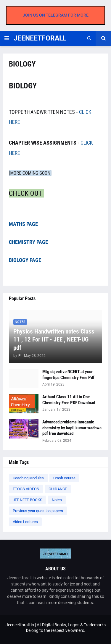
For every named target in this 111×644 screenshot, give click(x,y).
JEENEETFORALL (40, 38)
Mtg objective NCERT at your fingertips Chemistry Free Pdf (68, 375)
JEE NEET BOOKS (28, 500)
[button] (7, 38)
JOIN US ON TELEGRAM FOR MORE (56, 15)
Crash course (64, 478)
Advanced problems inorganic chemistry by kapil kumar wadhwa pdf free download (72, 428)
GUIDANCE (58, 489)
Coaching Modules (28, 478)
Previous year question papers (38, 511)
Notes (57, 500)
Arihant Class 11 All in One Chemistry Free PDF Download (69, 400)
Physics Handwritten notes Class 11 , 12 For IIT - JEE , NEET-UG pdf (54, 340)
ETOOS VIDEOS (26, 489)
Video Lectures (25, 522)
